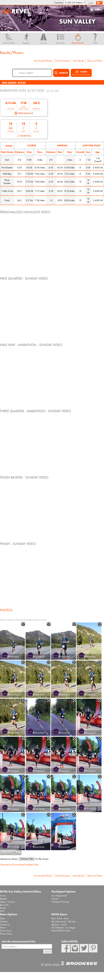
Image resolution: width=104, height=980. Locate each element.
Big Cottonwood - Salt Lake (64, 921)
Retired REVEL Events (61, 931)
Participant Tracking (60, 902)
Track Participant (62, 61)
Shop (2, 918)
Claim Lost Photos (95, 61)
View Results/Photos (43, 61)
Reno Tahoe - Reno (60, 918)
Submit (47, 952)
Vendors (4, 921)
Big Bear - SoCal (59, 925)
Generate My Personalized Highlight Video (19, 865)
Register (4, 899)
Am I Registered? (59, 896)
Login (91, 3)
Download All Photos (11, 853)
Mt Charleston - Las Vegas (63, 928)
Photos (6, 610)
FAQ (2, 911)
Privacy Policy (6, 934)
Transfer (55, 899)
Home (3, 896)
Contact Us (5, 925)
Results (3, 908)
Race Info (4, 905)
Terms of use (6, 931)
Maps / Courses (8, 902)
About (3, 928)
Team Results (78, 61)
